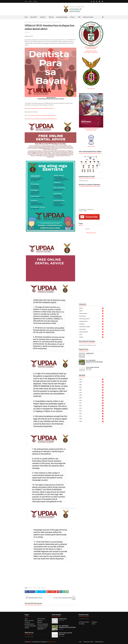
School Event (91, 329)
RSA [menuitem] (79, 17)
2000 (91, 421)
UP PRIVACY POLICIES (84, 622)
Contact (35, 1)
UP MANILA (94, 622)
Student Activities (91, 332)
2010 (91, 416)
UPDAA (30, 22)
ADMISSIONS (90, 353)
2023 (91, 387)
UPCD (39, 588)
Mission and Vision (29, 621)
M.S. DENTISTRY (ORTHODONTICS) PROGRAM (94, 361)
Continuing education (91, 319)
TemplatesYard (37, 642)
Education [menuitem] (43, 17)
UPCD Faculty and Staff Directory (92, 368)
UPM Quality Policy (91, 233)
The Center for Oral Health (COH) (42, 628)
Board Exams (91, 316)
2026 (91, 379)
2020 (91, 395)
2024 (91, 385)
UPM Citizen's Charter (88, 642)
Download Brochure (91, 130)
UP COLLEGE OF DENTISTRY (91, 129)
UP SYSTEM (82, 624)
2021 (91, 392)
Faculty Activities (91, 321)
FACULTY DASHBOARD (43, 624)
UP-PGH (93, 624)
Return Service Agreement (91, 52)
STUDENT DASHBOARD (30, 626)
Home (26, 1)
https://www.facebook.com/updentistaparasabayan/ (42, 115)
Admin (91, 308)
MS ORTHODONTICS (29, 624)
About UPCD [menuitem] (33, 17)
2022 (91, 390)
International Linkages (91, 327)
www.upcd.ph (91, 89)
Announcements (91, 313)
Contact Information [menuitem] (88, 17)
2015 (91, 408)
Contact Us (27, 622)
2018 (91, 400)
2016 (91, 406)
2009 (91, 419)
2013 (91, 414)
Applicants (40, 621)
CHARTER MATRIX (91, 48)
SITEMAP (27, 628)
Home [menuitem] (26, 17)
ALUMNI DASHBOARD (43, 626)
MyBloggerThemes (51, 642)
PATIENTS (40, 622)
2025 (91, 382)
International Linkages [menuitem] (62, 17)
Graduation (91, 324)
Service (35, 588)
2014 (91, 411)
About (30, 1)
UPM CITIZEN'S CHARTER (91, 47)
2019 (91, 398)
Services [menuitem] (72, 17)
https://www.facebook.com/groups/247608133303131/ (40, 108)
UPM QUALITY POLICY (91, 51)
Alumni (30, 588)
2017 (91, 403)
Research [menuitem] (51, 17)
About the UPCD (41, 619)
